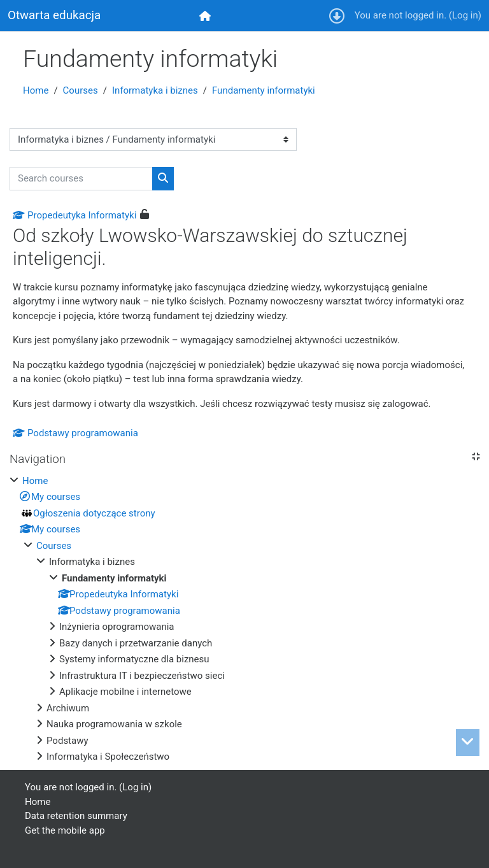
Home (36, 90)
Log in (465, 15)
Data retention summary (76, 816)
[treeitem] (244, 619)
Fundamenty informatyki (264, 90)
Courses (81, 90)
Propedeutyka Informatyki (74, 215)
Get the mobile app (65, 830)
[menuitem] (206, 16)
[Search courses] (81, 179)
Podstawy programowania (75, 433)
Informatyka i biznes (155, 90)
